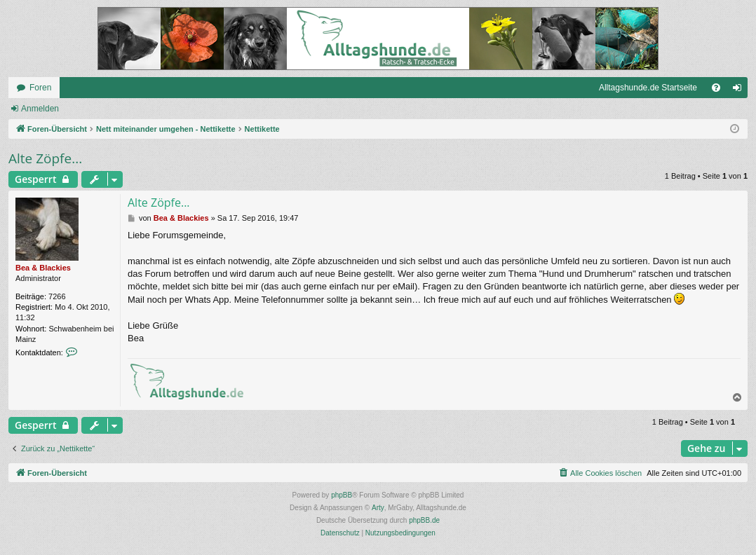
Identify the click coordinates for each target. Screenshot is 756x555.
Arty (378, 508)
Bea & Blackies (43, 268)
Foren (40, 88)
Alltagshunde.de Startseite (648, 88)
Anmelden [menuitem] (740, 90)
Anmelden (40, 109)
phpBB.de (424, 520)
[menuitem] (716, 88)
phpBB (342, 495)
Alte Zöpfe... (45, 158)
